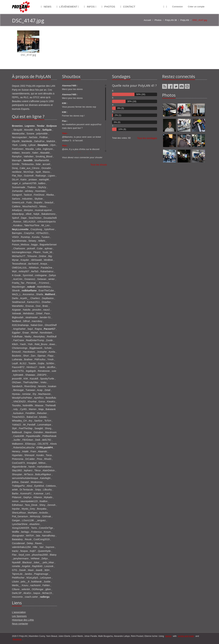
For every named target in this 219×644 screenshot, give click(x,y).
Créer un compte (196, 7)
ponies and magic (186, 636)
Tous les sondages (147, 138)
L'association (19, 612)
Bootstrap (17, 639)
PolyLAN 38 (171, 20)
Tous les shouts (99, 165)
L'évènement (68, 7)
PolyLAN (185, 20)
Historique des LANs (23, 620)
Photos (108, 7)
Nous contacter (20, 624)
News (46, 7)
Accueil (147, 20)
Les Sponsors (19, 616)
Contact (128, 7)
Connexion (177, 7)
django (168, 636)
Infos (90, 7)
